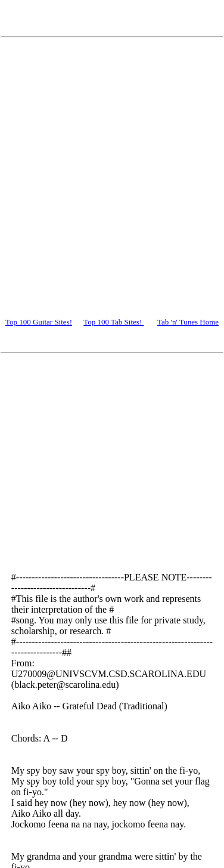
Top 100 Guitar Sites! (39, 322)
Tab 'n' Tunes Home (188, 322)
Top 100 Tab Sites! (113, 322)
